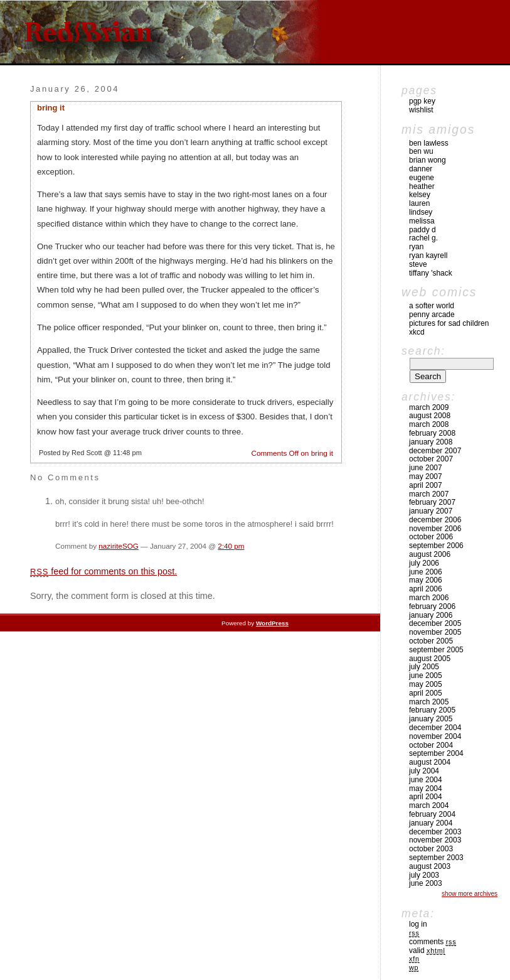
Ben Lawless (429, 143)
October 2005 (431, 641)
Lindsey (421, 212)
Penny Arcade (432, 315)
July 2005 (424, 667)
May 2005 (426, 684)
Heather (422, 186)
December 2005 (435, 623)
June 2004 (426, 780)
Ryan (416, 247)
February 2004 (432, 814)
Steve (418, 264)
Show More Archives (470, 894)
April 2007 (426, 485)
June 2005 (426, 676)
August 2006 (430, 554)
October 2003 (431, 849)
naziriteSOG (118, 546)
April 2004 (426, 797)
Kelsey (420, 195)
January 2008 (431, 442)
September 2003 (436, 858)
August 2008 (430, 416)
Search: (423, 351)
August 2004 (430, 762)
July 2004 (424, 771)
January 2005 (431, 719)
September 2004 (436, 753)
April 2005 (426, 693)
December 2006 (435, 520)
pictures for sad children (449, 323)
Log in (418, 924)
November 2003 (435, 840)
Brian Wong (428, 160)
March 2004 (429, 805)
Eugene (422, 178)
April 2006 (426, 589)
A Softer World (432, 306)
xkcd (417, 332)
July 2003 (424, 875)
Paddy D (422, 230)
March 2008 (429, 424)
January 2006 (431, 615)
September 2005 (436, 650)
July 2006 (424, 563)
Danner (421, 169)
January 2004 (431, 823)
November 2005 (435, 632)
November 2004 (435, 736)
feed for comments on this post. (104, 571)
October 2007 (431, 459)
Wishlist (421, 110)
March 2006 (429, 598)
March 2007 (429, 494)
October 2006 (431, 537)
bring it (51, 108)
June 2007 (426, 468)
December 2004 (435, 728)
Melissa (422, 221)
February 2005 (432, 710)
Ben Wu (421, 151)
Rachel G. (423, 238)
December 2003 (435, 832)
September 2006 (436, 546)
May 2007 (426, 477)
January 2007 (431, 511)
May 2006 (426, 580)
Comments (433, 942)
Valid (427, 950)
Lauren (419, 203)
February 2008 (432, 433)
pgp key (422, 101)
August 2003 (430, 866)
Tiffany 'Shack (431, 273)
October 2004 (431, 745)
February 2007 (432, 502)
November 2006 (435, 529)
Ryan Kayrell (428, 256)
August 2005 (430, 659)
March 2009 (429, 407)
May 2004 (426, 789)
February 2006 (432, 606)
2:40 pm (231, 546)
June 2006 (426, 572)
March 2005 (429, 702)
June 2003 (426, 883)
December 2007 (435, 451)
